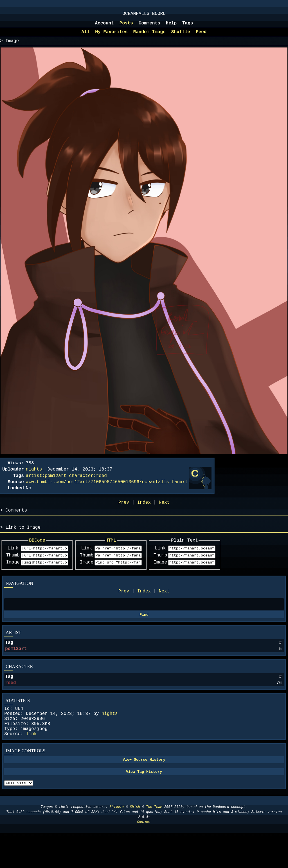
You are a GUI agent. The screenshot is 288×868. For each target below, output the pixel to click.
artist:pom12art (46, 483)
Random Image (149, 36)
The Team (154, 842)
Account (104, 26)
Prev (124, 608)
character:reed (88, 483)
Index (144, 608)
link (31, 763)
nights (110, 739)
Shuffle (181, 36)
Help (171, 26)
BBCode (43, 553)
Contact (144, 857)
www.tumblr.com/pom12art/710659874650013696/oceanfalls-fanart (107, 490)
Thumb (13, 570)
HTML (129, 553)
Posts (126, 26)
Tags (188, 26)
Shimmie (117, 842)
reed (10, 705)
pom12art (16, 669)
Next (164, 608)
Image (13, 578)
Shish (135, 842)
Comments (149, 26)
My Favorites (111, 36)
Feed (201, 36)
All (86, 36)
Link (13, 562)
